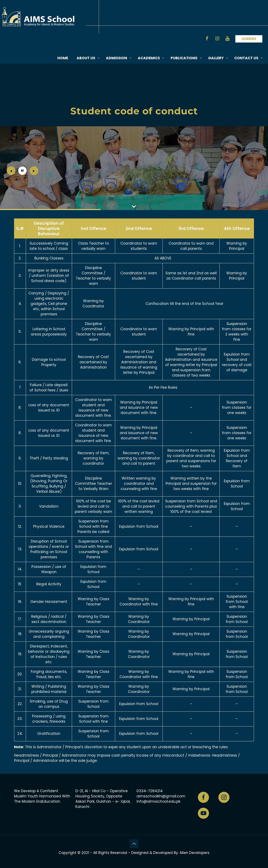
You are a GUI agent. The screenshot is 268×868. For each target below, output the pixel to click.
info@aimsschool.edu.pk (158, 801)
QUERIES (249, 39)
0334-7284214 (150, 791)
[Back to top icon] (134, 844)
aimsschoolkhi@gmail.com (161, 796)
